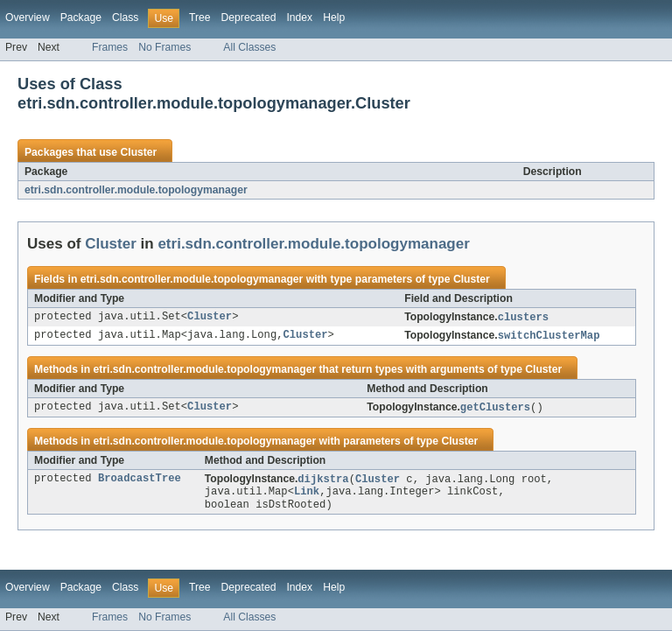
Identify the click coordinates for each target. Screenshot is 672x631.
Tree (200, 18)
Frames (110, 47)
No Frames (164, 47)
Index (299, 18)
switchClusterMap (549, 336)
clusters (523, 318)
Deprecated (249, 18)
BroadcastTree (140, 479)
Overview (28, 18)
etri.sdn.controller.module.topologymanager (136, 190)
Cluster (138, 152)
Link (307, 492)
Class (125, 18)
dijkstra (323, 480)
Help (334, 18)
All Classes (249, 47)
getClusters (495, 408)
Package (81, 18)
